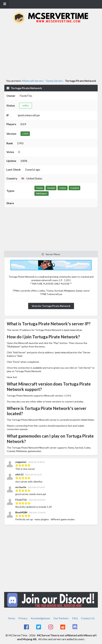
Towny (39, 188)
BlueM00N (21, 512)
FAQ (75, 618)
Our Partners (61, 618)
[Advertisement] (53, 52)
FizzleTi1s (21, 500)
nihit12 (19, 474)
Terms (11, 618)
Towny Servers (54, 81)
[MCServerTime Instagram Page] (51, 627)
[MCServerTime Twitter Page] (39, 627)
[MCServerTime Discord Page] (75, 627)
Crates (63, 188)
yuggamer (21, 462)
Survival (51, 188)
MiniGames (42, 193)
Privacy (23, 618)
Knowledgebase (40, 618)
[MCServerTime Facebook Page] (27, 627)
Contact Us (88, 618)
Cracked (74, 188)
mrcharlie (21, 487)
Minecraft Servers (33, 81)
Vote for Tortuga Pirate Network (51, 306)
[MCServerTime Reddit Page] (63, 627)
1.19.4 (25, 134)
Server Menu (51, 254)
